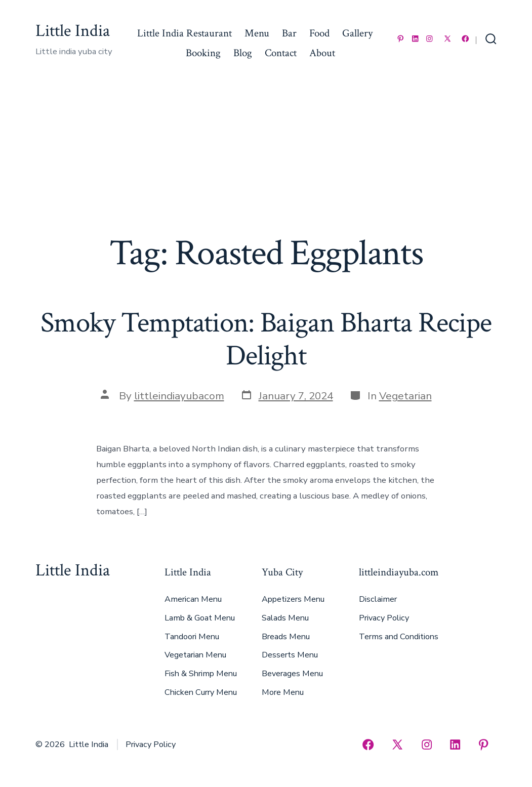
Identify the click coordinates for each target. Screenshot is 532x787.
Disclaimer (378, 599)
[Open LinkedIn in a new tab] (415, 39)
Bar (289, 33)
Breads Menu (286, 637)
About (322, 53)
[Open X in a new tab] (447, 39)
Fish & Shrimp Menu (201, 674)
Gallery (357, 33)
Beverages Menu (292, 674)
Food (319, 33)
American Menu (193, 599)
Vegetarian (405, 396)
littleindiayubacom (179, 396)
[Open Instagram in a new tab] (429, 39)
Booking (203, 53)
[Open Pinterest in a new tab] (401, 39)
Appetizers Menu (293, 599)
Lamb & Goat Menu (200, 618)
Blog (243, 53)
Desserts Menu (290, 655)
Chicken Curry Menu (201, 692)
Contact (281, 53)
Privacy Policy (384, 618)
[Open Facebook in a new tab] (465, 39)
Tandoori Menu (192, 637)
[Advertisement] (266, 156)
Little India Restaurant (185, 33)
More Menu (283, 692)
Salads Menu (285, 618)
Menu (257, 33)
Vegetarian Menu (195, 655)
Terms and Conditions (399, 637)
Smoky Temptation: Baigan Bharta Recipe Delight (266, 339)
